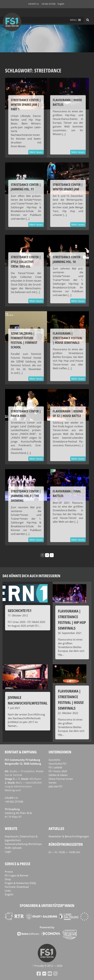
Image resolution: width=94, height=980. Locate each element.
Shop (8, 879)
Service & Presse (18, 864)
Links (8, 891)
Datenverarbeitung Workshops (23, 844)
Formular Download (17, 887)
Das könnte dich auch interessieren (31, 576)
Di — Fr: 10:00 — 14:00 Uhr (64, 852)
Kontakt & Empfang (21, 752)
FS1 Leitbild (55, 767)
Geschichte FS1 (58, 764)
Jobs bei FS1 (56, 786)
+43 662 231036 (48, 4)
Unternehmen (60, 752)
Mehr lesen (36, 152)
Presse (9, 872)
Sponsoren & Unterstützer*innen (47, 905)
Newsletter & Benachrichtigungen (69, 836)
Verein (52, 783)
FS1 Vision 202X (58, 771)
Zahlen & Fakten (58, 775)
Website (11, 828)
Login (8, 852)
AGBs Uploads (13, 848)
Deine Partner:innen (61, 779)
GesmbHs (54, 760)
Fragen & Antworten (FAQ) (20, 883)
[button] (73, 20)
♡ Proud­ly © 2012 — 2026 (47, 966)
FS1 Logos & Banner (17, 875)
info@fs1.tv (34, 4)
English (61, 4)
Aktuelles (56, 828)
